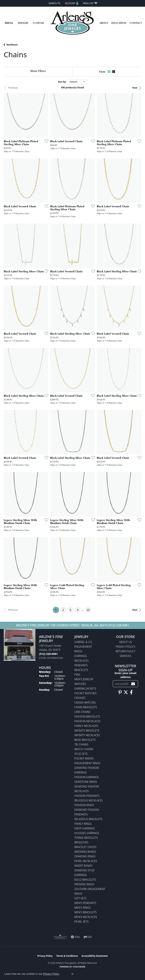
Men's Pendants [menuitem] (85, 903)
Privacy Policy (125, 647)
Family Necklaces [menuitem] (86, 726)
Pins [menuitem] (77, 675)
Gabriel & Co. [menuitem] (83, 642)
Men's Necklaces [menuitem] (86, 917)
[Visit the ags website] (60, 937)
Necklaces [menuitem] (82, 661)
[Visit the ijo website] (88, 937)
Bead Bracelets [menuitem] (85, 740)
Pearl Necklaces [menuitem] (86, 861)
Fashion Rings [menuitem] (84, 805)
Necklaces (12, 45)
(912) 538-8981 (119, 625)
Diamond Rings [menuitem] (85, 856)
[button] (54, 3)
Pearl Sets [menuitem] (81, 922)
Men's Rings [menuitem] (82, 908)
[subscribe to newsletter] (133, 684)
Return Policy (126, 651)
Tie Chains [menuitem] (81, 744)
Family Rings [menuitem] (83, 824)
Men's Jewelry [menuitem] (84, 679)
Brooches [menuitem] (81, 842)
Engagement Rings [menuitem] (87, 763)
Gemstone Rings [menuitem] (86, 782)
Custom (38, 23)
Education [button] (119, 23)
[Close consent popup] (72, 974)
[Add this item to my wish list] (45, 141)
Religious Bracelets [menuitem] (88, 819)
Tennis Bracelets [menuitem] (86, 838)
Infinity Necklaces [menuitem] (87, 735)
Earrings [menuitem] (81, 656)
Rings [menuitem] (78, 651)
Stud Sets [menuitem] (81, 754)
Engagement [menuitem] (83, 647)
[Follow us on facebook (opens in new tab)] (131, 692)
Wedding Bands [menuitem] (85, 852)
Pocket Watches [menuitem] (85, 693)
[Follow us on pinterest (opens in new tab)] (120, 692)
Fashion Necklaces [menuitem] (87, 721)
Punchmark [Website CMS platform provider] (79, 967)
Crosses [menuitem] (80, 698)
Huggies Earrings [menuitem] (87, 833)
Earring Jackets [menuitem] (85, 689)
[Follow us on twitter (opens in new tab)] (126, 692)
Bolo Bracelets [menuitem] (85, 880)
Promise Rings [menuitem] (84, 884)
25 (88, 610)
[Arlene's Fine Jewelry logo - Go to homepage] (73, 23)
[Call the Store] (48, 654)
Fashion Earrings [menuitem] (87, 777)
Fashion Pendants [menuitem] (87, 796)
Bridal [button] (9, 23)
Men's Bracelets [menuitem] (85, 912)
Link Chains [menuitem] (82, 712)
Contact (136, 23)
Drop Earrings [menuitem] (85, 828)
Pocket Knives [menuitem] (84, 758)
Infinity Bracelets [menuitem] (87, 730)
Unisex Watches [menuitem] (85, 703)
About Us (126, 642)
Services (125, 656)
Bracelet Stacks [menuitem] (85, 847)
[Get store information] (51, 658)
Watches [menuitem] (80, 684)
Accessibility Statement (95, 956)
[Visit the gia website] (75, 937)
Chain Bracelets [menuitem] (86, 707)
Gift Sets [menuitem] (80, 898)
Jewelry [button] (23, 23)
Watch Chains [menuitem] (84, 749)
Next (135, 88)
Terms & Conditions (67, 956)
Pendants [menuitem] (81, 665)
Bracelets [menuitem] (81, 670)
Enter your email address (126, 675)
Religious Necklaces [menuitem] (89, 800)
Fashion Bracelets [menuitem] (87, 716)
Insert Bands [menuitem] (83, 866)
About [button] (104, 23)
